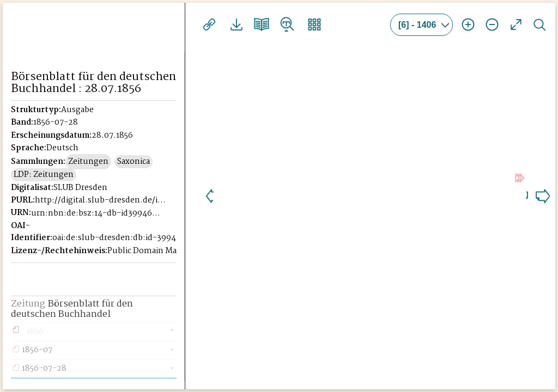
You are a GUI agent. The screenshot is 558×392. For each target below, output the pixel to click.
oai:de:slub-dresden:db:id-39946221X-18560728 (118, 250)
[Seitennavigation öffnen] (177, 23)
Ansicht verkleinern (492, 24)
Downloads (232, 24)
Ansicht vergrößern (468, 24)
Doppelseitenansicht (256, 24)
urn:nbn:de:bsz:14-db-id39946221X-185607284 (97, 225)
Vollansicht (516, 24)
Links (208, 24)
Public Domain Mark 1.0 (152, 263)
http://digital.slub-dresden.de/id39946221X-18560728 (101, 212)
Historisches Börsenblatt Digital (93, 26)
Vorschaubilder (304, 24)
